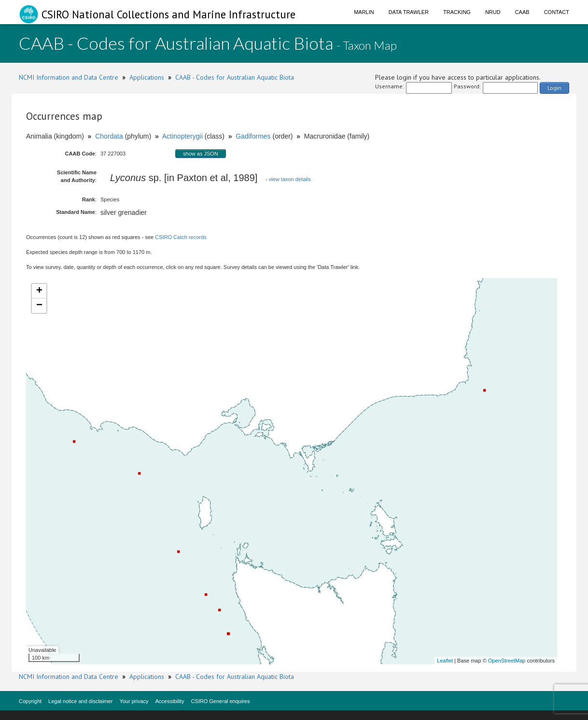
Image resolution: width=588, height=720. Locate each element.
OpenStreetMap (507, 661)
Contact (557, 12)
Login (554, 88)
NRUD (493, 12)
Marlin (364, 12)
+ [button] (39, 291)
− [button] (39, 306)
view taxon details (290, 179)
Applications (147, 77)
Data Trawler (409, 12)
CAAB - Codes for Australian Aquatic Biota (235, 77)
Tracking (457, 12)
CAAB (522, 12)
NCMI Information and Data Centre (69, 77)
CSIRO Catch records (181, 237)
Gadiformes (253, 136)
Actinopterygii (182, 136)
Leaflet (445, 661)
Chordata (109, 136)
